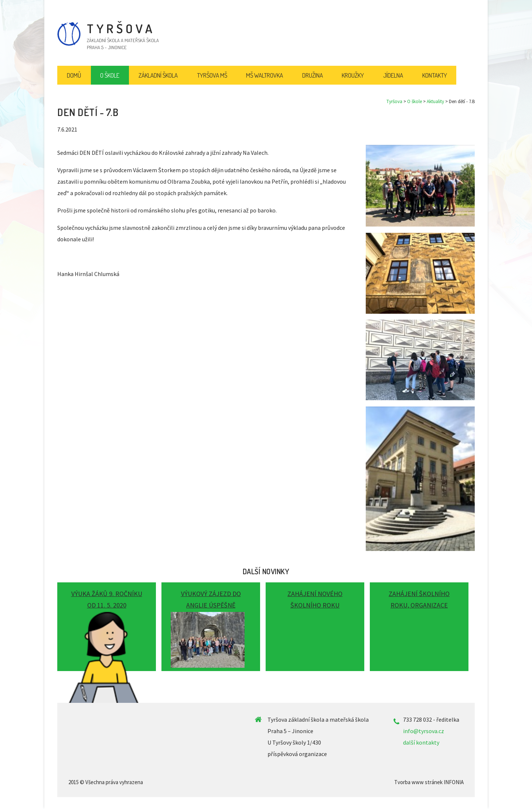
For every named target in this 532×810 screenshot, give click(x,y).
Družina (313, 75)
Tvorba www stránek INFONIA (429, 782)
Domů (74, 75)
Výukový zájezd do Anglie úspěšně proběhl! (211, 605)
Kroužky (353, 75)
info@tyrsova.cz (424, 731)
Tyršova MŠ (212, 75)
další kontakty (421, 742)
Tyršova (394, 101)
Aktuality (435, 101)
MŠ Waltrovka (265, 75)
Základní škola (158, 75)
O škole (415, 101)
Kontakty (435, 75)
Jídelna (393, 75)
